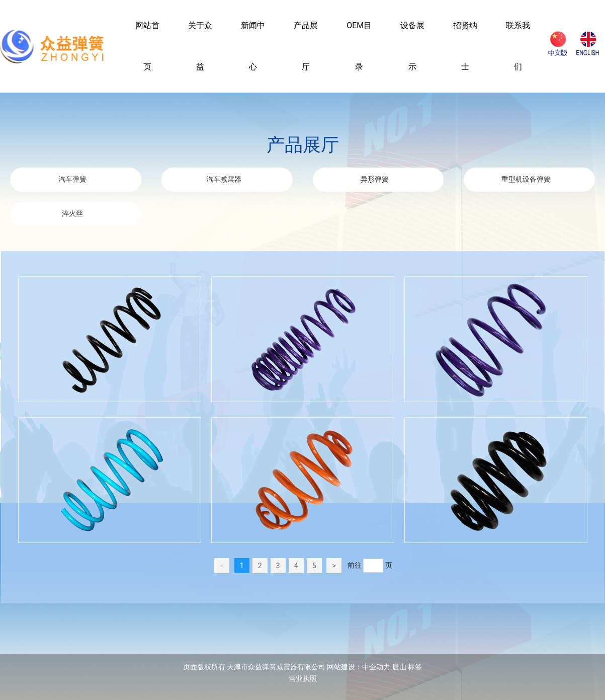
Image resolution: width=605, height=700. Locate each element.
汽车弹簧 (72, 179)
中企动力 (376, 667)
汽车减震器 (224, 179)
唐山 (399, 667)
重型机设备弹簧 (526, 179)
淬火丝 (72, 214)
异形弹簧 (375, 179)
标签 (415, 667)
